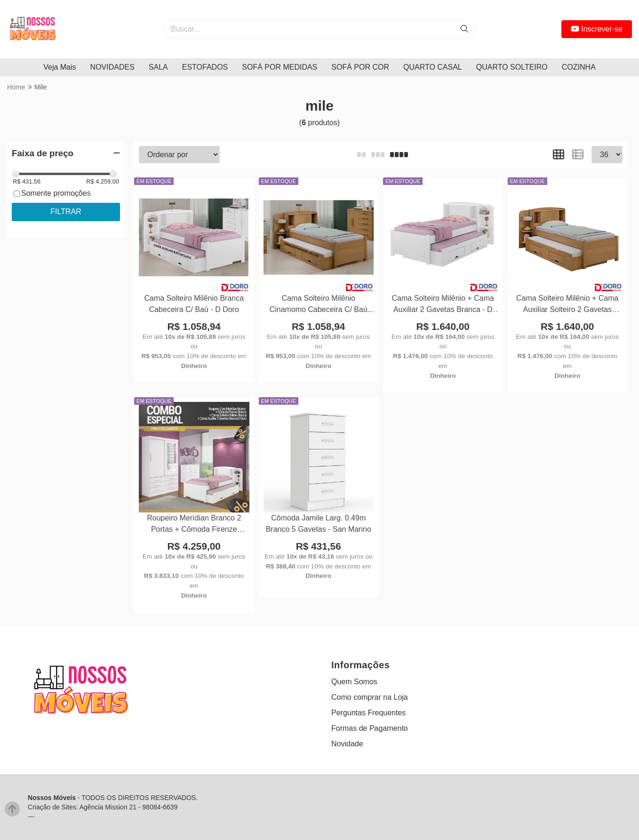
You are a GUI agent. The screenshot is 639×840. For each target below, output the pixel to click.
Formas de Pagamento (370, 728)
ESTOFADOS (205, 67)
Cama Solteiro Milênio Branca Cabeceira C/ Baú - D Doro (194, 304)
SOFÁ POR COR (360, 67)
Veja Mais (60, 67)
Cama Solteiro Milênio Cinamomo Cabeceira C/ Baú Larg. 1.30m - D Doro (319, 305)
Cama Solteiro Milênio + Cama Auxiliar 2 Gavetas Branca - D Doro (443, 305)
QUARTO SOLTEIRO (512, 67)
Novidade (347, 744)
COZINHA (579, 67)
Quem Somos (354, 682)
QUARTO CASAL (433, 67)
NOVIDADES (112, 67)
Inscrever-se (597, 29)
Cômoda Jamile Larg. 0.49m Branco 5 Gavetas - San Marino (319, 524)
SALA (158, 67)
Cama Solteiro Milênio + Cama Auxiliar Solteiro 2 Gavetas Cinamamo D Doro (567, 305)
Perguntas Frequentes (368, 713)
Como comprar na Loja (370, 697)
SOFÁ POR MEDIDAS (280, 67)
